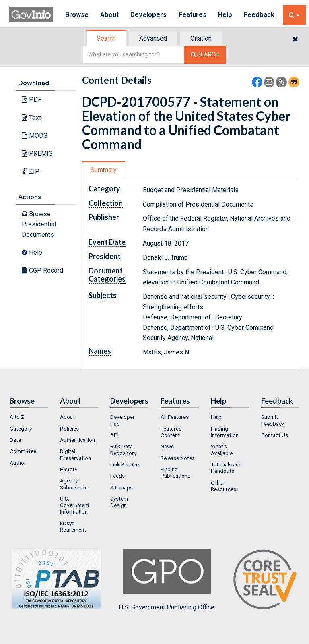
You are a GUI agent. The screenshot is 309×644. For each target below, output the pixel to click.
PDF (32, 100)
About (110, 15)
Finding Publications (175, 472)
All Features (175, 417)
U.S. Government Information (75, 505)
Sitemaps (122, 487)
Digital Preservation (75, 454)
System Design (119, 502)
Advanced (153, 38)
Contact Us (275, 435)
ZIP (31, 171)
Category (21, 429)
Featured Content (171, 432)
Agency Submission (74, 484)
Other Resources (224, 486)
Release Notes (178, 458)
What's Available (222, 449)
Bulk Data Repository (123, 449)
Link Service (125, 464)
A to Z (17, 417)
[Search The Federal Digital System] (205, 55)
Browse (77, 15)
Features (193, 15)
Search (106, 38)
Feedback (259, 15)
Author (18, 463)
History (69, 469)
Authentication (77, 440)
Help (225, 15)
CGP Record (42, 270)
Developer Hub (123, 420)
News (167, 446)
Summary (104, 170)
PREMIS (37, 154)
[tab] (107, 38)
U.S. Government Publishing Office (167, 580)
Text (31, 118)
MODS (35, 136)
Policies (69, 429)
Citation (201, 38)
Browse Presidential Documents (39, 224)
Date (15, 440)
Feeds (117, 476)
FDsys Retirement (73, 526)
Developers (149, 15)
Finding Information (225, 432)
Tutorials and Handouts (226, 468)
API (114, 435)
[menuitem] (29, 417)
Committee (23, 451)
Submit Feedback (273, 420)
